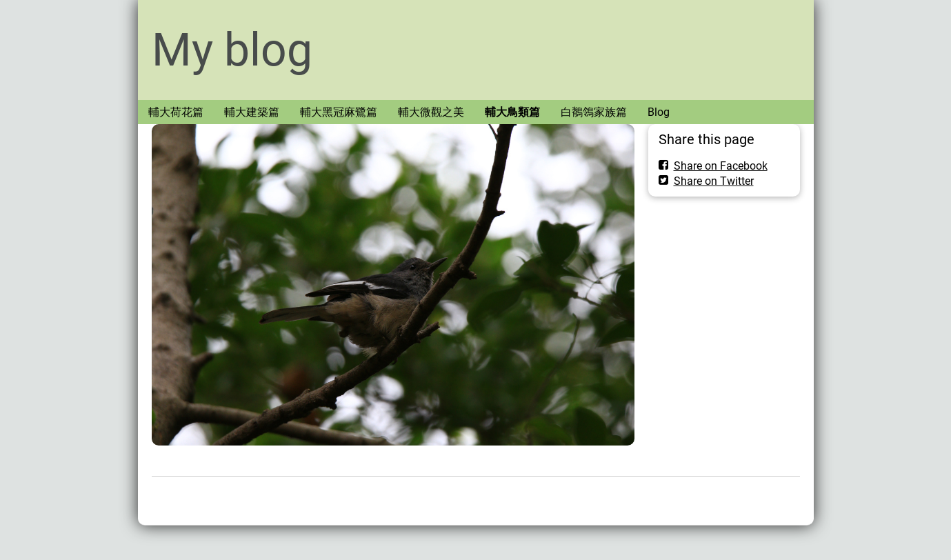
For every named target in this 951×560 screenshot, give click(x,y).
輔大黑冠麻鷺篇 (339, 112)
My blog (232, 50)
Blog (659, 112)
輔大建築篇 (252, 112)
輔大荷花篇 (176, 112)
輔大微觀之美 (431, 112)
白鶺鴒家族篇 (594, 112)
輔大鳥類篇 (512, 112)
